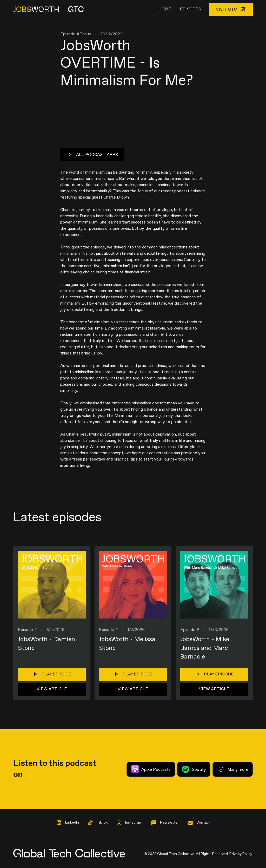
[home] (48, 9)
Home (165, 9)
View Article (52, 689)
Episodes (190, 9)
